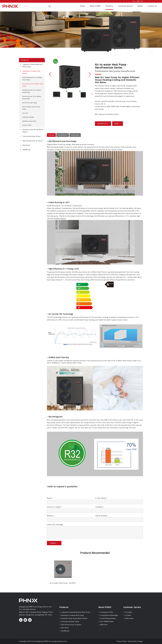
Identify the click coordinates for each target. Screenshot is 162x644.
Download (75, 135)
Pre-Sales (128, 612)
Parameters (63, 135)
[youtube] (25, 620)
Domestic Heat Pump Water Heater (33, 131)
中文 (134, 1)
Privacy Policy (121, 641)
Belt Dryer (26, 145)
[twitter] (30, 620)
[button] (50, 74)
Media (140, 6)
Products (109, 6)
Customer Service (125, 6)
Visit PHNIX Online (106, 622)
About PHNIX (95, 6)
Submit (54, 543)
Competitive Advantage (108, 615)
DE (142, 1)
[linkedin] (21, 620)
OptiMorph (27, 150)
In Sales (127, 615)
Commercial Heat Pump (31, 136)
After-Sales (128, 618)
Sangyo (140, 641)
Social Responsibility (107, 618)
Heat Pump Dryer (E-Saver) (33, 141)
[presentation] (63, 493)
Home (82, 6)
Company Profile (106, 612)
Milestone (103, 625)
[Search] (50, 6)
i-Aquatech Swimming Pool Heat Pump (33, 66)
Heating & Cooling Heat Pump (31, 72)
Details (51, 135)
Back (118, 123)
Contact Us (152, 6)
